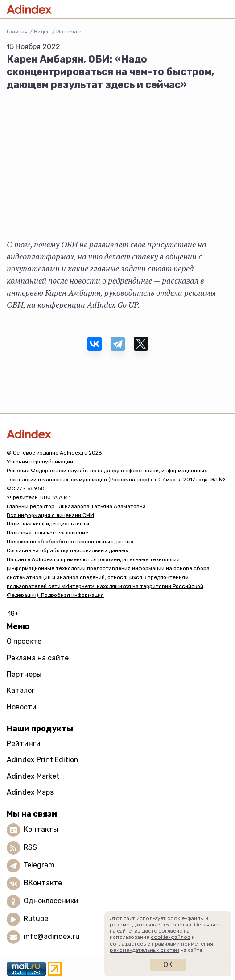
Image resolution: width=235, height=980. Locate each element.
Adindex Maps (30, 792)
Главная (17, 32)
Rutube (36, 919)
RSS (30, 847)
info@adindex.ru (52, 936)
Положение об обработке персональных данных (70, 542)
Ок (168, 965)
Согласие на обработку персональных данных (67, 550)
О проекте (24, 641)
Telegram (39, 865)
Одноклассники (51, 901)
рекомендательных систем (144, 950)
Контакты (41, 829)
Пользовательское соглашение (47, 533)
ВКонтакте (43, 883)
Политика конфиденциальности (48, 524)
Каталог (21, 690)
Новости (22, 707)
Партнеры (24, 674)
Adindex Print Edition (43, 760)
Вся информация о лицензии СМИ (50, 515)
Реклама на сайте (38, 658)
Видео (42, 32)
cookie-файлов (171, 937)
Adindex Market (33, 776)
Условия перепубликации (40, 462)
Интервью (70, 32)
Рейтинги (24, 744)
